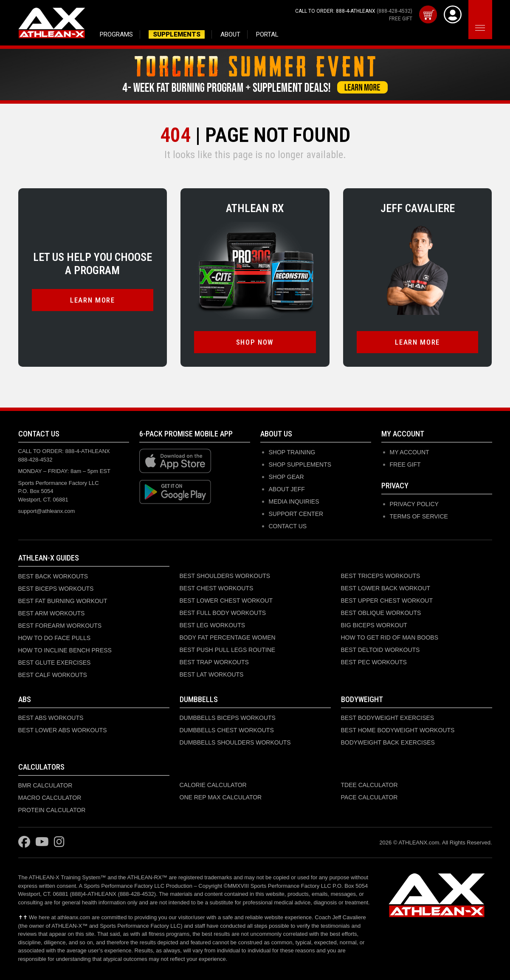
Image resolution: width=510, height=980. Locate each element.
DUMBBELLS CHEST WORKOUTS (227, 730)
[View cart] (428, 14)
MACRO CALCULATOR (50, 798)
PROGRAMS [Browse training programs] (116, 34)
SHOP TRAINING (292, 452)
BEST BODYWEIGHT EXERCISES (388, 718)
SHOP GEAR (286, 477)
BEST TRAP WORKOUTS (214, 662)
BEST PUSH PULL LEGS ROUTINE (228, 650)
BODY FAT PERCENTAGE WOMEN (228, 637)
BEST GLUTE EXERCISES (55, 663)
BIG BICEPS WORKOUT (374, 625)
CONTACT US (288, 526)
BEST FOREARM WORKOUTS (60, 626)
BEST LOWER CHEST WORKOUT (226, 600)
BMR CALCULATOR (45, 785)
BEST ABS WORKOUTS (51, 718)
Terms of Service (419, 516)
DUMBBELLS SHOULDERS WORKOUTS (235, 742)
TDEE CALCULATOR (369, 785)
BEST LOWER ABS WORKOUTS (63, 730)
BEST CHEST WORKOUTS (217, 588)
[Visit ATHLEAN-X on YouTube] (42, 842)
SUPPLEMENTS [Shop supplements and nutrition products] (177, 34)
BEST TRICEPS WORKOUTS (381, 576)
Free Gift (405, 465)
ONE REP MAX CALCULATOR (221, 797)
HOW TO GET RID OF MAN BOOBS (390, 637)
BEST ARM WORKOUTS (52, 613)
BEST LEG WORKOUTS (213, 625)
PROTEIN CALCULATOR (52, 810)
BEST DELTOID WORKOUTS (380, 650)
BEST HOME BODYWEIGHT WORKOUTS (398, 730)
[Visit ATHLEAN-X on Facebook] (24, 842)
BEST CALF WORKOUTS (53, 675)
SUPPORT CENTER (296, 514)
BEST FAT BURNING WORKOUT (63, 601)
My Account (410, 452)
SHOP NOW (255, 342)
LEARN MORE (93, 300)
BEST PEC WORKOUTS (374, 662)
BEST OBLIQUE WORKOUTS (381, 613)
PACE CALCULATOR (369, 797)
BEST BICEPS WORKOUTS (56, 589)
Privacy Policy (414, 504)
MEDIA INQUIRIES (294, 501)
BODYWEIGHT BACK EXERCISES (388, 742)
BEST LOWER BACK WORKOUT (386, 588)
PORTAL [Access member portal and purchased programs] (267, 34)
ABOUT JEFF (287, 489)
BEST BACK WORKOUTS (53, 576)
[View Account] (453, 14)
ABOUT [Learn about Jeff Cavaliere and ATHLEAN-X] (230, 34)
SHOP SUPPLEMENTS (300, 465)
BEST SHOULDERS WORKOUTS (225, 576)
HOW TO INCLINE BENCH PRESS (65, 650)
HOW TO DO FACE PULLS (55, 638)
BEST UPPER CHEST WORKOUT (387, 600)
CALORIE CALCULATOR (213, 785)
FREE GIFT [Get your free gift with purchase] (401, 19)
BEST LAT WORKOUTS (212, 674)
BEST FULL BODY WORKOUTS (223, 613)
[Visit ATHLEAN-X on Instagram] (59, 842)
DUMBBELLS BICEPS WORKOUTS (228, 718)
